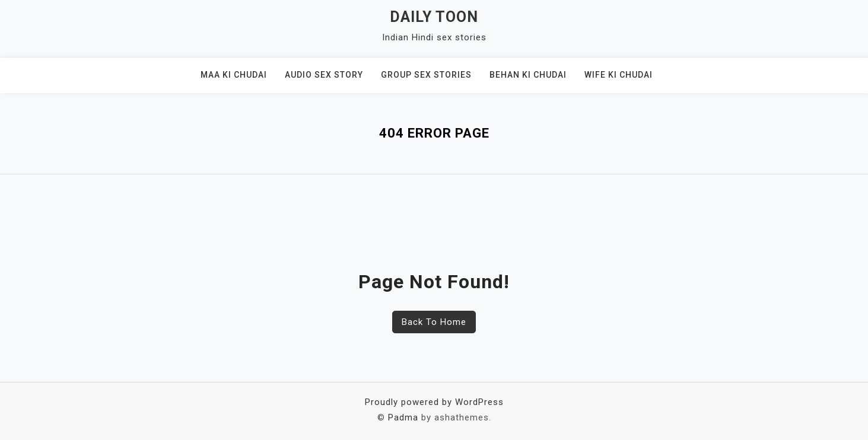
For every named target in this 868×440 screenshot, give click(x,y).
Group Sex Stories (426, 75)
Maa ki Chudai (234, 75)
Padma (403, 417)
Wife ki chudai (619, 75)
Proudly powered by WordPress (434, 402)
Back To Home (434, 322)
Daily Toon (434, 17)
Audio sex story (324, 75)
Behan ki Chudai (528, 75)
